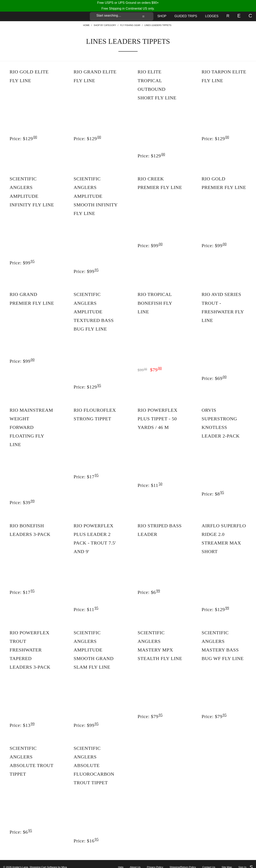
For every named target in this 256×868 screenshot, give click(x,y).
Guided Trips (186, 16)
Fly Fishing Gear (130, 25)
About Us (135, 861)
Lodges (212, 16)
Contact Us (209, 861)
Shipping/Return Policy (183, 861)
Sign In (242, 861)
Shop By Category (105, 25)
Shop (162, 16)
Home (86, 25)
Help (121, 861)
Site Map (227, 861)
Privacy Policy (155, 861)
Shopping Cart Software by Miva (48, 861)
